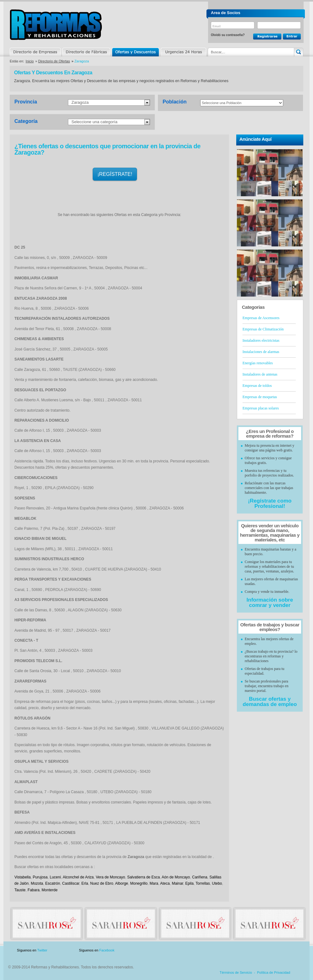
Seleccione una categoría (94, 122)
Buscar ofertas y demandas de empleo (270, 702)
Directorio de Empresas (36, 52)
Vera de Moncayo (111, 877)
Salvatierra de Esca (143, 877)
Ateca (165, 883)
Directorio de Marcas (86, 52)
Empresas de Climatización (263, 329)
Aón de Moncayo (176, 877)
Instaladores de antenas (260, 374)
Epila (189, 883)
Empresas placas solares (261, 408)
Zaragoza (80, 102)
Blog (294, 950)
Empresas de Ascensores (261, 318)
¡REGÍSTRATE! (115, 174)
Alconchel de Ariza (78, 877)
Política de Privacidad (274, 972)
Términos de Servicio (236, 972)
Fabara (34, 890)
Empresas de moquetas (260, 397)
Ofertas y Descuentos (135, 52)
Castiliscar (71, 883)
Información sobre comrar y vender (270, 603)
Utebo (217, 883)
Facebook (107, 950)
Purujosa (40, 877)
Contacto (270, 950)
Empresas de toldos (257, 386)
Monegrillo (139, 883)
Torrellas (203, 883)
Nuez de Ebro (102, 883)
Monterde (50, 890)
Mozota (37, 883)
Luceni (55, 877)
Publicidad (241, 950)
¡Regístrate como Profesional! (270, 503)
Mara (154, 883)
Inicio (30, 61)
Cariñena (200, 877)
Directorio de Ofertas (54, 61)
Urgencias (183, 52)
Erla (85, 883)
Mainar (177, 883)
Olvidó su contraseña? (228, 35)
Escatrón (52, 883)
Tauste (20, 890)
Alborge (121, 883)
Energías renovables (258, 363)
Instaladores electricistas (261, 340)
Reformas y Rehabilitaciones (56, 25)
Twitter (42, 950)
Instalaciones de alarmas (261, 352)
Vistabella (23, 877)
